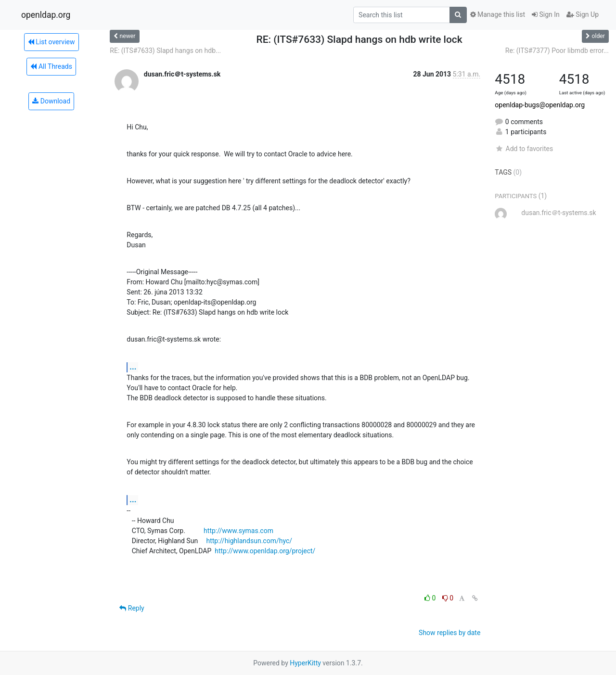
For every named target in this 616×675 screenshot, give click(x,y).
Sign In (546, 14)
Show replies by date (449, 633)
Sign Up (583, 14)
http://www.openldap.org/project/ (265, 551)
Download (51, 101)
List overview (51, 42)
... (133, 367)
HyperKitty (305, 663)
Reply (132, 608)
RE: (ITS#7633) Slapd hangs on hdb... (165, 51)
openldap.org (46, 15)
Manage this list (498, 14)
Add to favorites (524, 149)
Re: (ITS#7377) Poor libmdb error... (557, 51)
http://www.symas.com (238, 531)
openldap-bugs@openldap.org (540, 105)
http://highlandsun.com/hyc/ (249, 541)
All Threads (51, 66)
